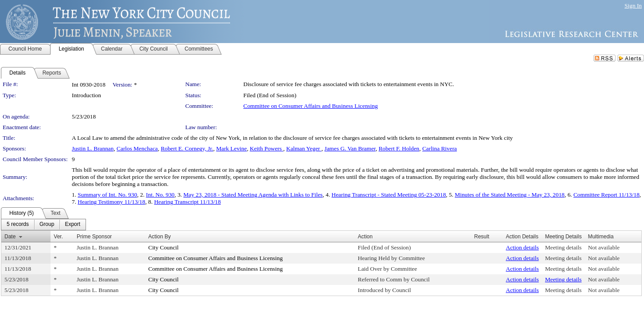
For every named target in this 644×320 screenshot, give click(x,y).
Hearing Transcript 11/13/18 (188, 202)
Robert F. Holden (399, 148)
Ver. (58, 237)
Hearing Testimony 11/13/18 (111, 202)
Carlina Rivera (440, 148)
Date (10, 237)
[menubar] (43, 225)
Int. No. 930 (160, 195)
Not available (603, 247)
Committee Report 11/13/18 (607, 195)
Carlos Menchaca (137, 148)
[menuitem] (18, 225)
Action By (160, 237)
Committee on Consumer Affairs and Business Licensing (310, 106)
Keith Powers (267, 148)
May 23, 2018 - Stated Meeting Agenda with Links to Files (253, 195)
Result (482, 237)
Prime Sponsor (94, 237)
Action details (522, 247)
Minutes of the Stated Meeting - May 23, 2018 (510, 195)
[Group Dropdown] (47, 225)
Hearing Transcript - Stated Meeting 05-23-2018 (389, 195)
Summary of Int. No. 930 (107, 195)
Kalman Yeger (304, 148)
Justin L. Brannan (93, 148)
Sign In (633, 6)
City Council (164, 247)
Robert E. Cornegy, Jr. (187, 148)
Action (365, 237)
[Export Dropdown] (72, 225)
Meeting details (564, 247)
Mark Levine (232, 148)
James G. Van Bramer (350, 148)
